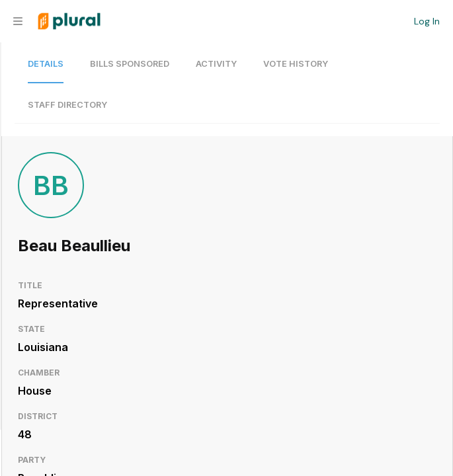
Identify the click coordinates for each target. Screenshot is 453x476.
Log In (427, 21)
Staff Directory (67, 105)
